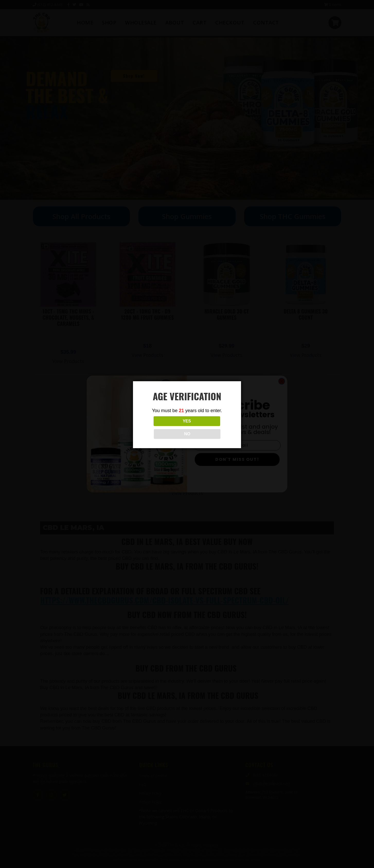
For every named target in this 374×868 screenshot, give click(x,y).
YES (164, 427)
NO (210, 427)
